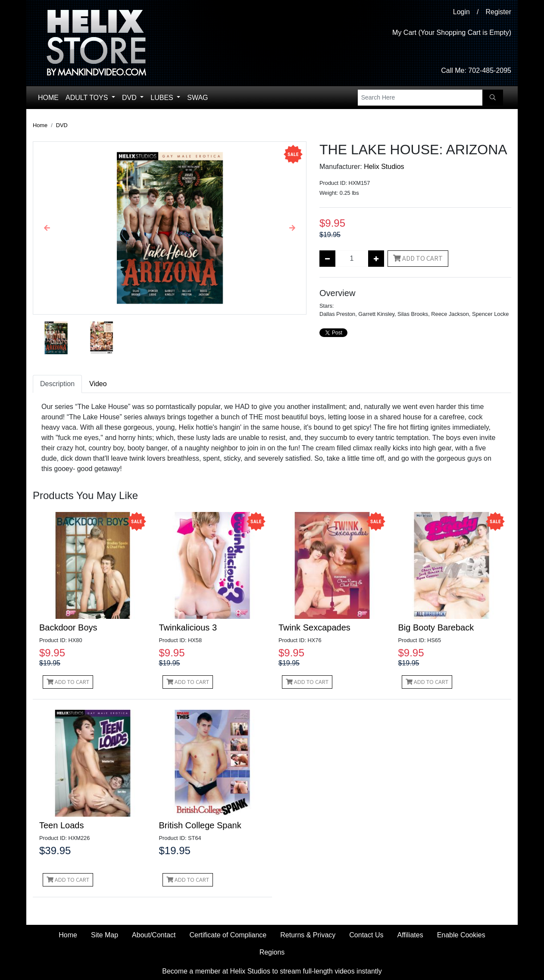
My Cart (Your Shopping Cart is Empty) (452, 33)
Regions (272, 952)
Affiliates (410, 935)
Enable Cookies (461, 935)
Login (461, 12)
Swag (197, 98)
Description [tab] (57, 384)
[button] (47, 228)
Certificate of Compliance (228, 935)
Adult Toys (88, 98)
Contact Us (366, 935)
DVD (130, 98)
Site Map (105, 935)
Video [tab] (98, 384)
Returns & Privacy (308, 935)
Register (498, 12)
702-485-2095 (490, 70)
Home (48, 98)
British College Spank (200, 825)
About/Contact (154, 935)
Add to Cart (418, 258)
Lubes (163, 98)
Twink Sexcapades (314, 627)
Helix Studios (384, 167)
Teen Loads (61, 825)
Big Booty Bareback (436, 627)
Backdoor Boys (68, 627)
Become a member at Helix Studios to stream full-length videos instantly (272, 971)
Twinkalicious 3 (188, 627)
